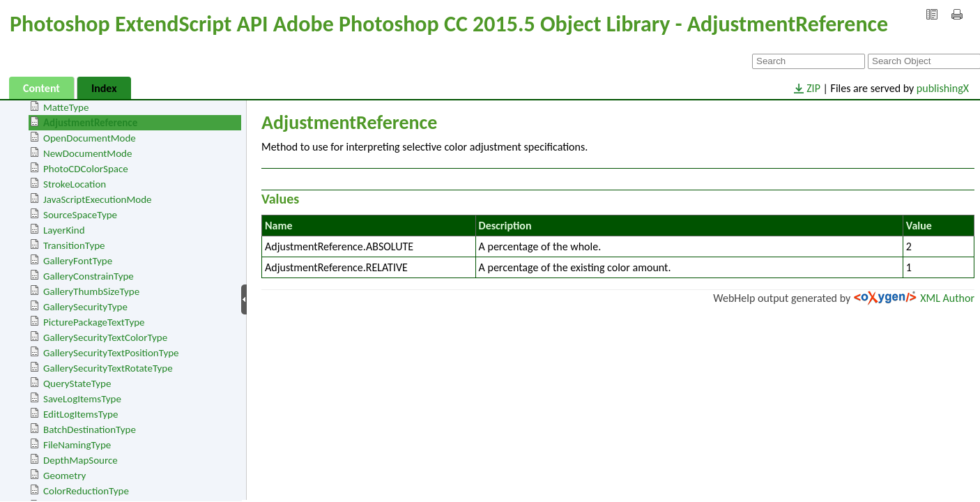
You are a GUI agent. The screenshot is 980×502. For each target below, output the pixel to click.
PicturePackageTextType (94, 322)
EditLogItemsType (81, 414)
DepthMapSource (81, 460)
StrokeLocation (75, 184)
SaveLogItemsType (82, 399)
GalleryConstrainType (89, 276)
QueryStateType (77, 383)
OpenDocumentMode (90, 138)
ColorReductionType (86, 491)
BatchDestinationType (90, 429)
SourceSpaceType (80, 215)
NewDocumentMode (87, 153)
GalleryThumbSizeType (91, 291)
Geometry (64, 476)
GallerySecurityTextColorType (105, 337)
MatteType (66, 107)
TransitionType (74, 245)
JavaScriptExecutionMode (98, 199)
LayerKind (64, 230)
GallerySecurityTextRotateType (108, 368)
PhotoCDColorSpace (86, 169)
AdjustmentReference (90, 123)
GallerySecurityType (85, 307)
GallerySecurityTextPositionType (111, 353)
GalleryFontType (78, 261)
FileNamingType (77, 445)
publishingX (943, 88)
